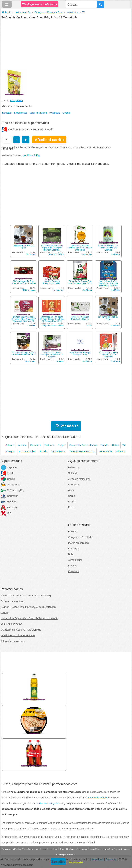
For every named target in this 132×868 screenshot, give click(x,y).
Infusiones (72, 12)
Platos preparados (78, 543)
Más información (76, 862)
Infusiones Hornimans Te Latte (18, 635)
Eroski (44, 451)
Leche (72, 502)
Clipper (62, 445)
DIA (6, 513)
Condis (104, 445)
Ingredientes (21, 113)
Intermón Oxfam (56, 254)
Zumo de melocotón (79, 479)
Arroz (71, 490)
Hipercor (121, 451)
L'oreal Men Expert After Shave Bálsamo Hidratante (29, 618)
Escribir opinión (31, 155)
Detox (115, 445)
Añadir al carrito (49, 140)
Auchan (22, 445)
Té (84, 12)
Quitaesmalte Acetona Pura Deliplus (21, 630)
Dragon (10, 451)
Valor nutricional (38, 113)
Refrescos (74, 467)
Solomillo (73, 473)
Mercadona (10, 485)
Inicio (6, 12)
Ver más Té (70, 426)
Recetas (7, 113)
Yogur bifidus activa (12, 624)
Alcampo (9, 507)
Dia (124, 445)
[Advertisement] (66, 45)
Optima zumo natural (12, 601)
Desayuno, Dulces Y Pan (48, 12)
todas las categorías (48, 803)
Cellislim (32, 326)
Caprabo (9, 467)
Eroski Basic (59, 451)
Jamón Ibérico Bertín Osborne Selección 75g (26, 596)
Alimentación (23, 12)
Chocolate (74, 485)
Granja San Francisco (82, 451)
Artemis (60, 361)
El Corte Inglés (12, 490)
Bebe (71, 554)
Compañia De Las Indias (52, 326)
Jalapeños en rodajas (13, 641)
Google (66, 113)
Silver (89, 326)
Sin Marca (31, 254)
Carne (72, 496)
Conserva (74, 571)
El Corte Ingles (29, 290)
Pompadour (16, 100)
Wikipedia (55, 113)
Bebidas (73, 532)
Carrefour (36, 445)
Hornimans (87, 254)
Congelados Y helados (81, 537)
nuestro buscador (98, 798)
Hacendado (105, 451)
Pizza (71, 507)
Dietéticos (74, 549)
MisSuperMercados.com (40, 4)
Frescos (73, 566)
